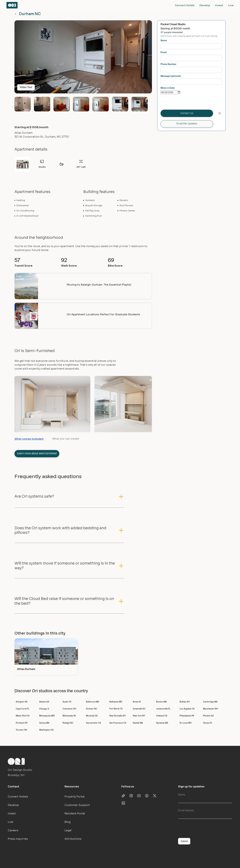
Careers (13, 830)
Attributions (73, 839)
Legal (68, 830)
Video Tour (26, 87)
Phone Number (168, 64)
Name (164, 41)
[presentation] (185, 102)
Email (164, 52)
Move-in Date (168, 88)
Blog (68, 822)
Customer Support (77, 805)
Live (231, 5)
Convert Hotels (185, 5)
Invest (219, 5)
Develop (205, 5)
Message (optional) (171, 76)
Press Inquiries (18, 839)
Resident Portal (75, 813)
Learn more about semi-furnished (37, 454)
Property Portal (75, 797)
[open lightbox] (83, 58)
